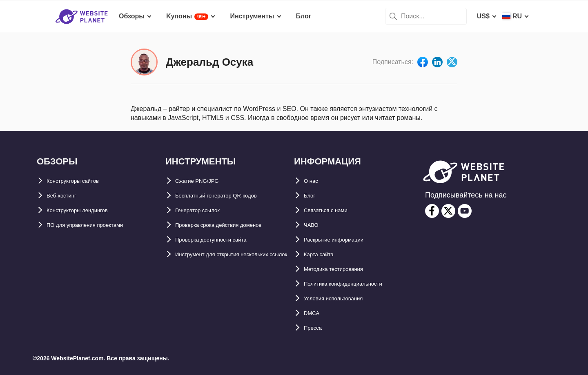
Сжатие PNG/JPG (203, 181)
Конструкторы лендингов (88, 210)
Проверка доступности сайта (222, 240)
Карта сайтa (323, 254)
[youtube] (465, 211)
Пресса (315, 328)
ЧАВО (313, 225)
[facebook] (432, 211)
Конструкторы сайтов (82, 181)
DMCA (314, 313)
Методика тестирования (343, 269)
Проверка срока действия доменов (232, 225)
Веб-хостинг (66, 196)
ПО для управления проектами (97, 225)
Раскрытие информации (343, 240)
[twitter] (448, 211)
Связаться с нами (333, 210)
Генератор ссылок (205, 210)
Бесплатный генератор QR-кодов (229, 196)
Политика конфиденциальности (356, 284)
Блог (312, 196)
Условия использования (343, 298)
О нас (313, 181)
